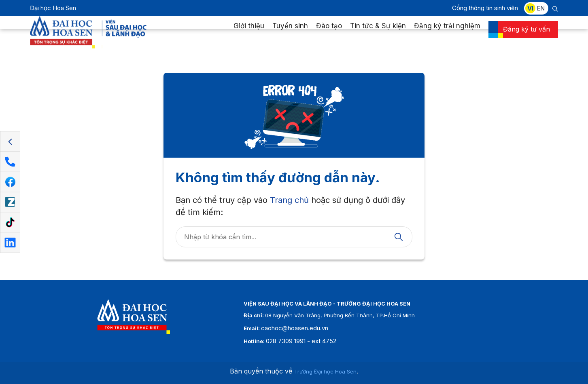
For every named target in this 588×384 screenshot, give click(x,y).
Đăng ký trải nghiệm (447, 34)
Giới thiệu (249, 34)
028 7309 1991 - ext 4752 (301, 341)
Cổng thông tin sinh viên (485, 8)
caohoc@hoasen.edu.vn (295, 328)
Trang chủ (289, 200)
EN (541, 8)
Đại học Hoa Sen (53, 8)
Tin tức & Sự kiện (378, 34)
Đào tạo (329, 34)
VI (530, 8)
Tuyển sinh (290, 34)
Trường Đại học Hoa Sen (325, 371)
